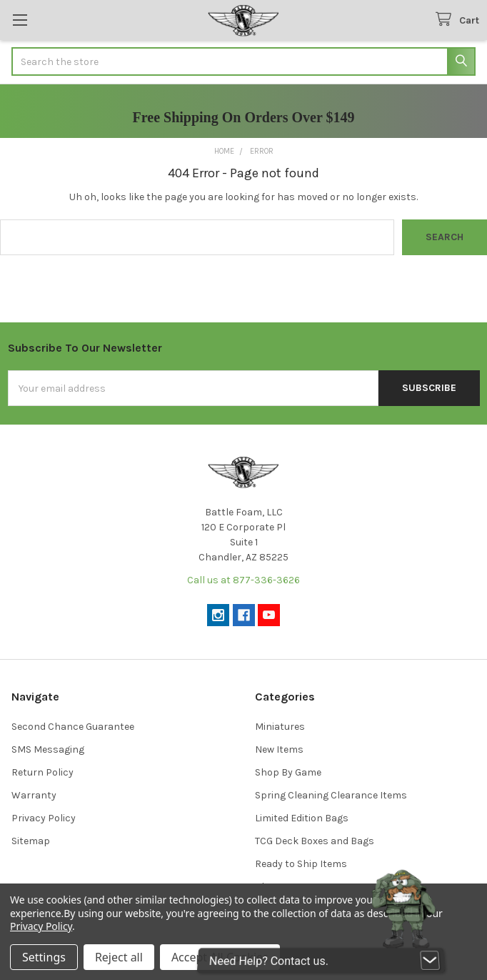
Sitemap (31, 841)
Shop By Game (288, 772)
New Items (279, 749)
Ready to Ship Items (301, 864)
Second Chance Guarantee (73, 727)
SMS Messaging (48, 749)
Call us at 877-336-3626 (243, 580)
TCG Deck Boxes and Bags (315, 841)
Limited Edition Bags (302, 818)
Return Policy (42, 772)
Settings (44, 957)
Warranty (34, 795)
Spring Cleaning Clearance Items (331, 795)
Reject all (119, 957)
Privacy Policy (44, 818)
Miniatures (280, 727)
